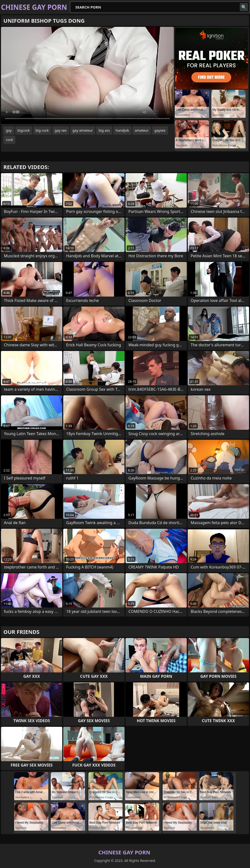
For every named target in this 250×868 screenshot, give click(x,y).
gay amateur (83, 130)
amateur (142, 130)
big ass (104, 130)
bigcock (24, 130)
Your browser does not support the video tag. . (87, 75)
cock (9, 140)
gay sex (61, 130)
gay (9, 130)
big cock (42, 130)
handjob (122, 130)
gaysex (160, 130)
